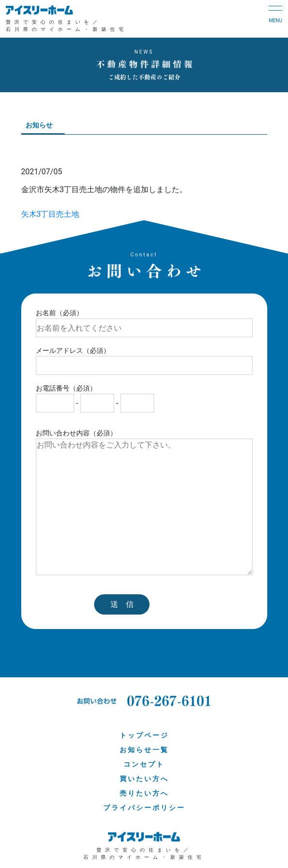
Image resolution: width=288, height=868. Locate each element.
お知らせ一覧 (144, 750)
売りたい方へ (144, 793)
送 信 (122, 604)
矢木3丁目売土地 (50, 214)
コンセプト (144, 764)
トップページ (144, 735)
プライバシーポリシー (144, 808)
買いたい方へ (144, 779)
